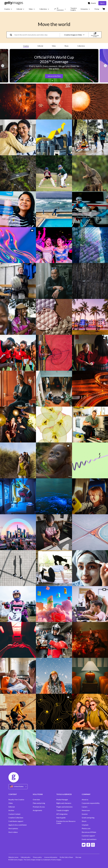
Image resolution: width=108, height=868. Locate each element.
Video (54, 46)
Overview (36, 800)
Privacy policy (37, 857)
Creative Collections (16, 818)
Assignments (37, 810)
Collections (81, 46)
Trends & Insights (63, 810)
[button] (52, 81)
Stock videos (13, 832)
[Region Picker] (18, 787)
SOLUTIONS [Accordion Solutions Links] (38, 794)
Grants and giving (88, 818)
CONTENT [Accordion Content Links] (13, 794)
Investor (85, 814)
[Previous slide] (3, 66)
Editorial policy (26, 857)
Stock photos (13, 828)
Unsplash (85, 825)
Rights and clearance (64, 803)
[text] (37, 35)
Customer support (88, 836)
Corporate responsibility (91, 803)
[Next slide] (105, 66)
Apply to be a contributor (18, 825)
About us (85, 800)
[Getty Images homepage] (14, 3)
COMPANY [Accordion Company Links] (86, 794)
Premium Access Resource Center (66, 822)
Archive (11, 810)
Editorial (40, 46)
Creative (26, 46)
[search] (12, 35)
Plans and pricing (39, 803)
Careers (85, 807)
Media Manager (62, 800)
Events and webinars (89, 839)
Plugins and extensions (64, 807)
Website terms (13, 857)
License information (51, 857)
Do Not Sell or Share (66, 857)
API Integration (62, 814)
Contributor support (16, 821)
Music (67, 46)
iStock (84, 821)
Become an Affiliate (89, 832)
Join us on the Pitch (54, 76)
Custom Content (14, 814)
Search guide (61, 818)
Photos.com (86, 828)
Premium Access (39, 807)
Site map (78, 857)
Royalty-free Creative (16, 800)
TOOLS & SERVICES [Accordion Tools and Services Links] (64, 794)
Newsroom (86, 810)
